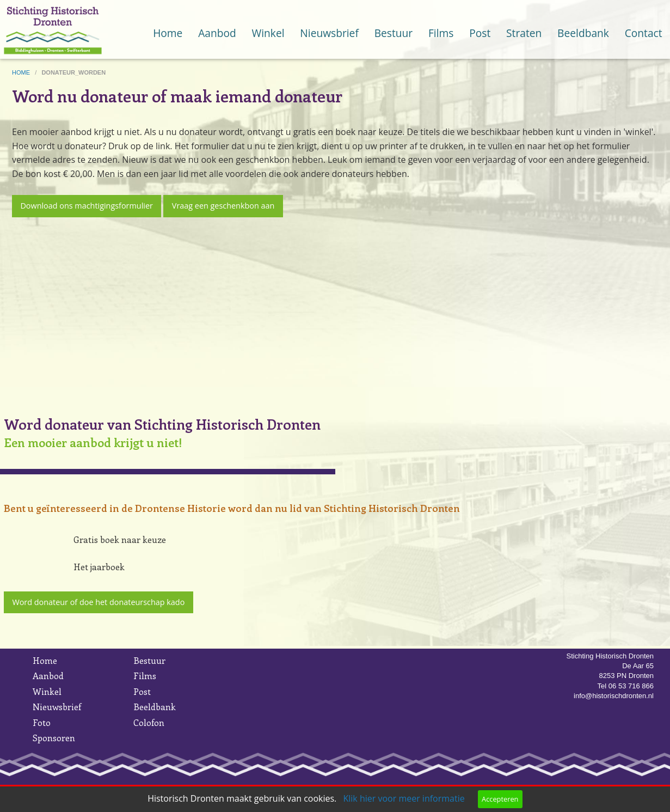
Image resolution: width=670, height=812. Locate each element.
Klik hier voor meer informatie (404, 798)
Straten (524, 33)
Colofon (149, 722)
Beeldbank (583, 33)
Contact (644, 33)
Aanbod (217, 33)
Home (168, 33)
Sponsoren (54, 738)
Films (441, 33)
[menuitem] (168, 22)
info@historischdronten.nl (614, 696)
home (22, 72)
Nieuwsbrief (329, 33)
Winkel (268, 33)
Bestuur (394, 33)
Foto (42, 722)
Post (480, 33)
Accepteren (500, 799)
